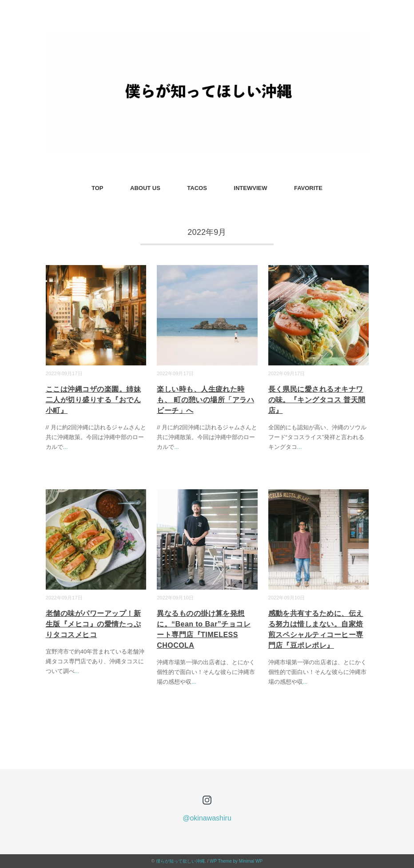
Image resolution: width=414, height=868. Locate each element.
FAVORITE (308, 188)
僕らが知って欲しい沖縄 (180, 861)
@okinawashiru (207, 818)
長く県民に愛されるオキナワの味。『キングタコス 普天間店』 (317, 400)
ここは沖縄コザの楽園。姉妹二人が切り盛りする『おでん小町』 (93, 400)
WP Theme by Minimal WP (236, 861)
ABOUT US (145, 188)
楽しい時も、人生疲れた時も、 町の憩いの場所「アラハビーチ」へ (205, 400)
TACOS (197, 188)
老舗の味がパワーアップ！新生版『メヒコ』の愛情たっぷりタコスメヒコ (93, 624)
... (66, 447)
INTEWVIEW (250, 188)
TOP (98, 188)
